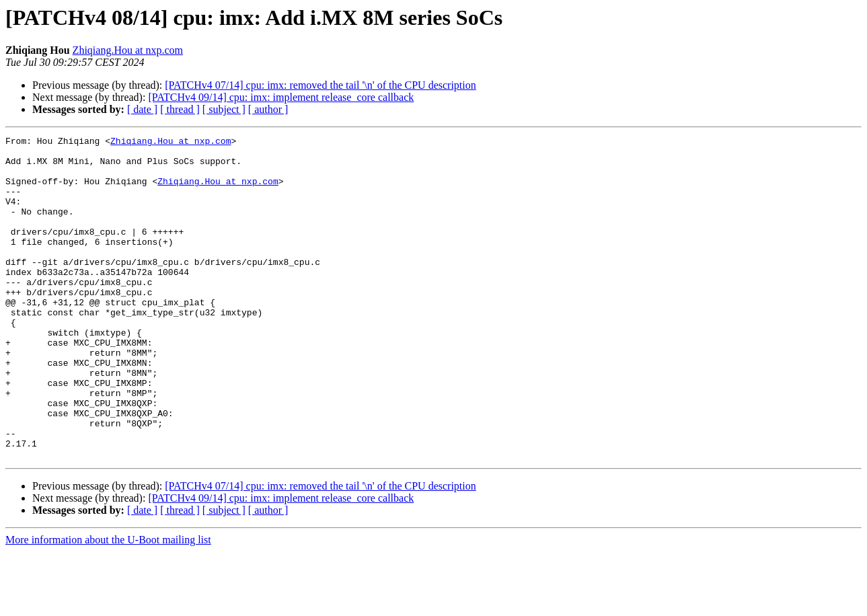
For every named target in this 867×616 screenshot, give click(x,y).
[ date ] (142, 109)
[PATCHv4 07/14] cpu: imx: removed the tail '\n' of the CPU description (320, 85)
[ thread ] (180, 109)
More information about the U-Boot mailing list (108, 604)
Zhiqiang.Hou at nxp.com (128, 50)
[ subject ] (224, 109)
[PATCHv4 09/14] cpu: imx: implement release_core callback (281, 97)
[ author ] (268, 109)
